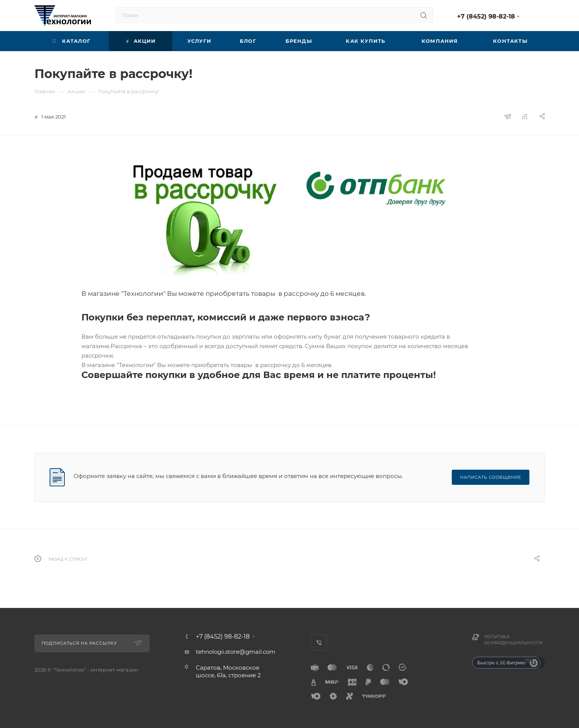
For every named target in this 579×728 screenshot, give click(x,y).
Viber (319, 643)
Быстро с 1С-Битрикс (502, 663)
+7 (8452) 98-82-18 (486, 16)
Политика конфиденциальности (513, 640)
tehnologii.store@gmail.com (236, 652)
